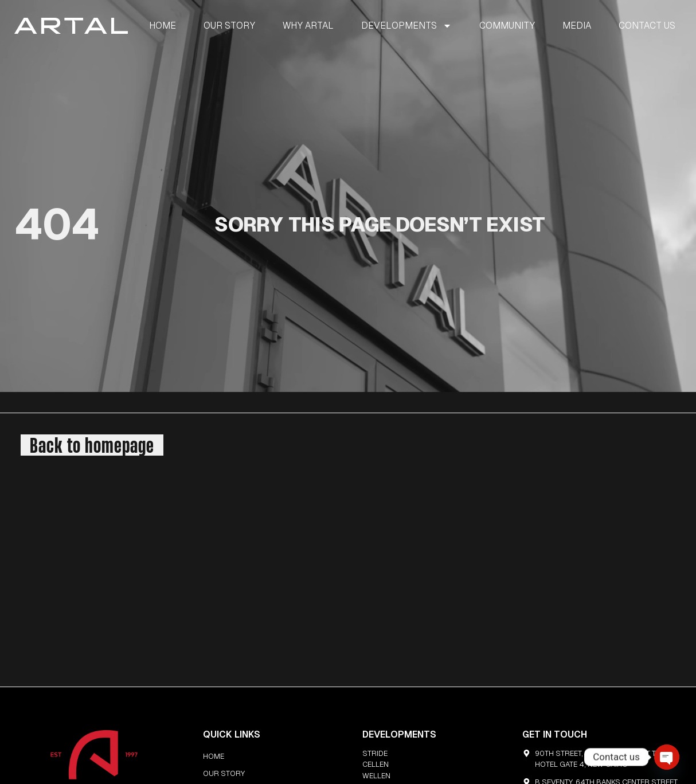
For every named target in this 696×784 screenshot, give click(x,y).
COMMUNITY (507, 26)
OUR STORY (229, 26)
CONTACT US (647, 26)
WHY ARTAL (308, 26)
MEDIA (577, 26)
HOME (163, 26)
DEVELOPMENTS (406, 26)
